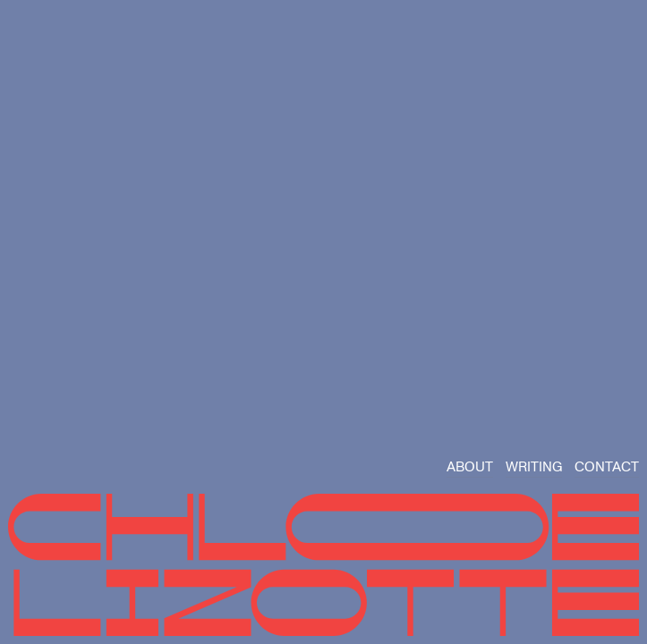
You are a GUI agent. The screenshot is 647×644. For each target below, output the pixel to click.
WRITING (534, 467)
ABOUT (470, 467)
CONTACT (607, 467)
